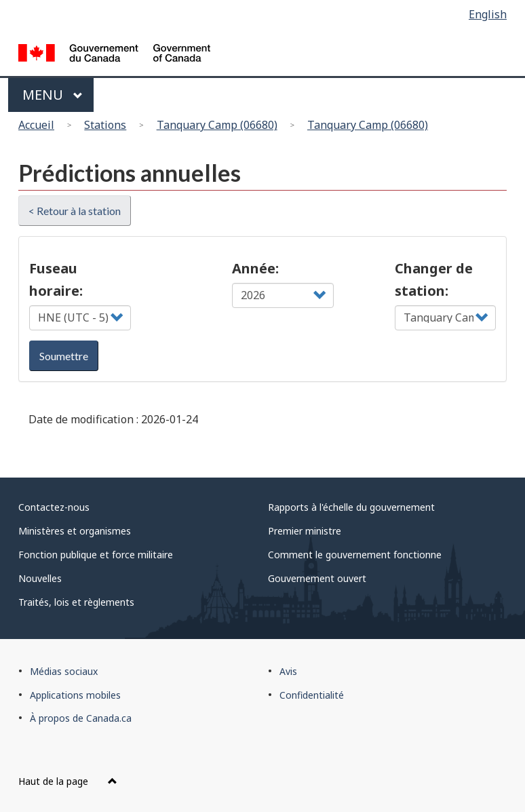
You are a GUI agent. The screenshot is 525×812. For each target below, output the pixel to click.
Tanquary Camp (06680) (217, 125)
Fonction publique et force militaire (96, 555)
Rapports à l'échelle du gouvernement (351, 507)
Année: (255, 268)
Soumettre (64, 356)
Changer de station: (434, 279)
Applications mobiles (75, 695)
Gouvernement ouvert (317, 578)
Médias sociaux (64, 671)
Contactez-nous (54, 507)
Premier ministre (305, 531)
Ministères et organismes (75, 531)
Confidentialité (312, 695)
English (488, 14)
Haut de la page (68, 781)
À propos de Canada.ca (81, 718)
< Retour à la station (75, 211)
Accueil (36, 125)
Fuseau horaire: (56, 279)
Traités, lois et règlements (76, 602)
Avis (288, 671)
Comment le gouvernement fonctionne (355, 555)
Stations (105, 125)
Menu (53, 95)
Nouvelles (40, 578)
